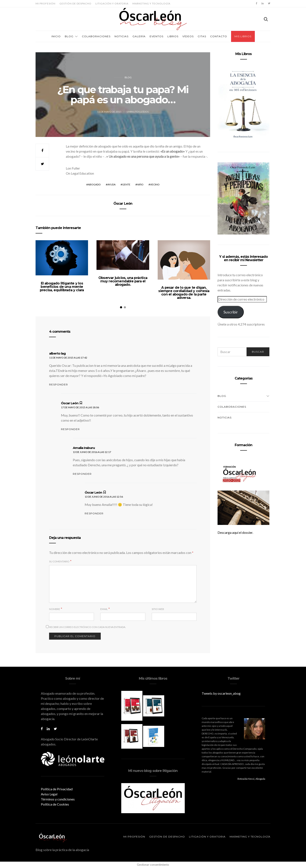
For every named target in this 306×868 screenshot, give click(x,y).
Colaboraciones (96, 36)
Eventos (156, 36)
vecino (155, 184)
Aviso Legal (49, 794)
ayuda (111, 184)
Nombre (55, 609)
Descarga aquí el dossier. (235, 532)
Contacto (219, 36)
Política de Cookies (55, 804)
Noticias (121, 36)
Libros (173, 36)
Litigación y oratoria (112, 3)
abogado (94, 184)
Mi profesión (45, 3)
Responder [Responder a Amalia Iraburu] (82, 474)
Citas (202, 36)
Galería (139, 36)
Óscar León (123, 204)
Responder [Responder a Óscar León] (70, 429)
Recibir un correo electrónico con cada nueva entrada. (88, 627)
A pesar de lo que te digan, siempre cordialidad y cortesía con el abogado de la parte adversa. (184, 293)
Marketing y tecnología (151, 3)
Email (104, 609)
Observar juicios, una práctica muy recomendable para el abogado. (123, 281)
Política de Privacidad (57, 789)
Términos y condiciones (58, 799)
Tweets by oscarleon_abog (221, 693)
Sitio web (158, 609)
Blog (69, 36)
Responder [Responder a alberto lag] (59, 384)
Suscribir (231, 312)
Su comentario (59, 561)
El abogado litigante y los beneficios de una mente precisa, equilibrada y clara (62, 287)
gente (126, 184)
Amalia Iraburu (84, 448)
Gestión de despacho (75, 3)
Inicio (56, 36)
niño (140, 184)
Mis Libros (243, 36)
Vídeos (188, 36)
